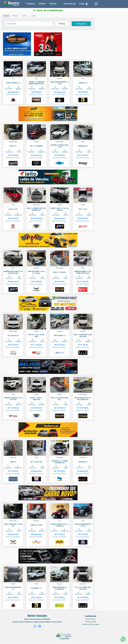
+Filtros (62, 24)
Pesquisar (81, 24)
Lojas (33, 16)
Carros (6, 16)
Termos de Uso (91, 622)
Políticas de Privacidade (91, 624)
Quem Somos (91, 619)
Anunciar (69, 4)
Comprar (31, 4)
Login (84, 4)
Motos (15, 16)
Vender (42, 4)
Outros (25, 16)
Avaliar (53, 4)
